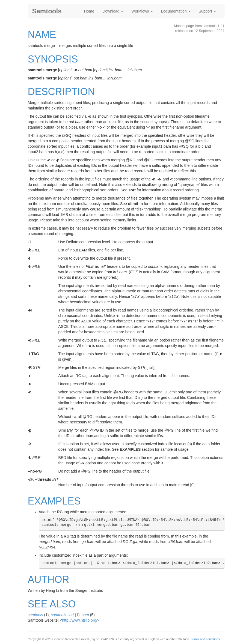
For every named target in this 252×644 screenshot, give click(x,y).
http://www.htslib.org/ (80, 620)
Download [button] (113, 11)
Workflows (142, 11)
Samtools (47, 11)
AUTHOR (49, 579)
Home (89, 11)
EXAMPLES (54, 501)
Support (207, 11)
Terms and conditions (205, 639)
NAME (42, 35)
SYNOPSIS (53, 59)
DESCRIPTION (61, 92)
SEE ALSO (52, 604)
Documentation (176, 11)
